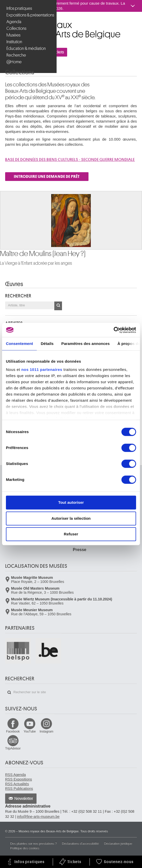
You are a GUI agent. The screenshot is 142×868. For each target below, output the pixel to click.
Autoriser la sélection (71, 518)
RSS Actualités (17, 784)
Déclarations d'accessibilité (81, 844)
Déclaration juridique (118, 844)
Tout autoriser (71, 502)
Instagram (46, 732)
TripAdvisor (13, 748)
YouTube (30, 732)
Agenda (14, 22)
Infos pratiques (19, 8)
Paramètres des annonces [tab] (85, 344)
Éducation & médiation (26, 48)
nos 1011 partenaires (42, 369)
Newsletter (24, 799)
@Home (14, 62)
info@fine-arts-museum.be (38, 817)
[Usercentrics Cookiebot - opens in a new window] (114, 330)
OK (58, 306)
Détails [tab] (47, 344)
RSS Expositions (19, 779)
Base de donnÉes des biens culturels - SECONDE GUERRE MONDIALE (70, 160)
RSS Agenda (15, 775)
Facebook (13, 732)
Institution (14, 42)
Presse (80, 550)
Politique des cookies (25, 848)
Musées (13, 35)
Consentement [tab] (19, 344)
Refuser (71, 534)
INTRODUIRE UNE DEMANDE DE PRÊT (47, 177)
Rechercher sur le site (9, 692)
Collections (16, 28)
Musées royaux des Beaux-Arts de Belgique (6, 23)
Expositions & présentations (29, 15)
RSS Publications (19, 789)
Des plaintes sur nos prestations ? (34, 844)
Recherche (16, 55)
